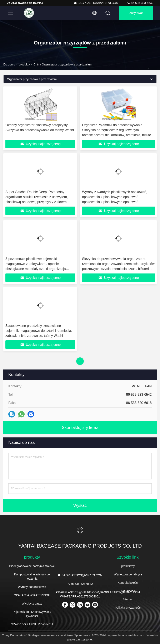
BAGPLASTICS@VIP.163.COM (96, 3)
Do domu (9, 64)
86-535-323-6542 (140, 3)
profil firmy (128, 566)
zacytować (136, 13)
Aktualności (128, 591)
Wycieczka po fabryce (128, 574)
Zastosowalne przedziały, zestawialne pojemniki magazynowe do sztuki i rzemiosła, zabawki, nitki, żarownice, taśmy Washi (39, 331)
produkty (24, 64)
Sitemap (128, 599)
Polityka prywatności (128, 608)
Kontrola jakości (128, 583)
